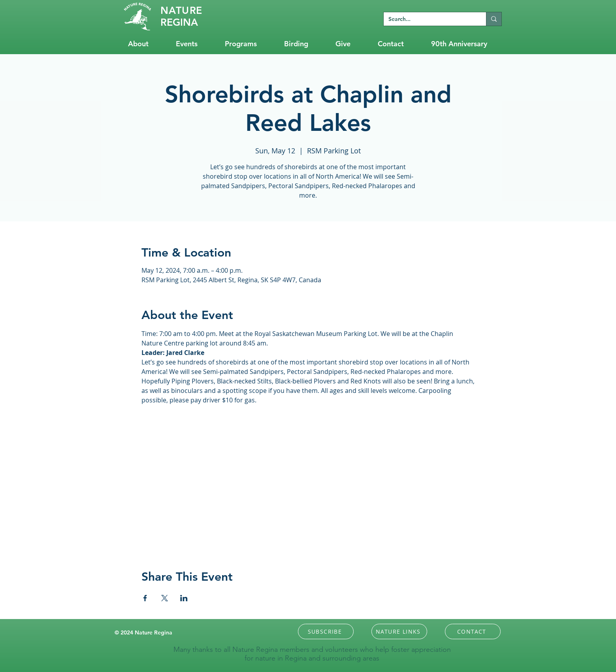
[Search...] (429, 19)
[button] (326, 631)
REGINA (179, 22)
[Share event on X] (165, 598)
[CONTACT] (473, 631)
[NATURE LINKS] (399, 631)
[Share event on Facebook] (145, 598)
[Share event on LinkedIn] (184, 598)
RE (181, 10)
